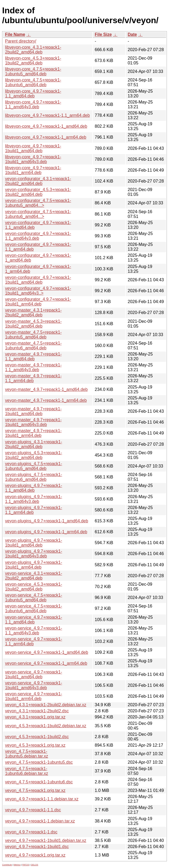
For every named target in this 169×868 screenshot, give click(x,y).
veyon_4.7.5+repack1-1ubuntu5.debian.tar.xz (27, 754)
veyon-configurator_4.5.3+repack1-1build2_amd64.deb (38, 192)
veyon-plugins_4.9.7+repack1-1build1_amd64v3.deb (34, 554)
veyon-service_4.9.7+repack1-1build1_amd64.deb (34, 674)
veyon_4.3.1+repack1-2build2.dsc (37, 711)
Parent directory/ (21, 41)
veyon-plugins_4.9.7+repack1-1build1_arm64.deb (34, 565)
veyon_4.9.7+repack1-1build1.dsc (37, 847)
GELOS (35, 865)
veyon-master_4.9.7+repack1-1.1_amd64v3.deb (33, 367)
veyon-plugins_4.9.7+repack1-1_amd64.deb (47, 521)
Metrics (17, 865)
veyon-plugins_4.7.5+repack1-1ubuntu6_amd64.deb (34, 477)
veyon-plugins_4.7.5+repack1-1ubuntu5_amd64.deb (34, 466)
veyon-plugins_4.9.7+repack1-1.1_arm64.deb (34, 510)
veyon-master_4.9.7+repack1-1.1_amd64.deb (33, 356)
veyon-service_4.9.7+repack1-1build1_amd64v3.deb (34, 685)
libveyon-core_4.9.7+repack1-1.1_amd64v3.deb (33, 104)
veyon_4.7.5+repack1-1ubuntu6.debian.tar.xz (27, 771)
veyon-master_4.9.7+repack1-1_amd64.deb (46, 389)
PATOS (26, 865)
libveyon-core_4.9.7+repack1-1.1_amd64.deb (33, 94)
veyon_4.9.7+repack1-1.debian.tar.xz (40, 821)
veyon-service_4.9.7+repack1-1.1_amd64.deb (34, 620)
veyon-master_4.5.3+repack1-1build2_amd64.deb (33, 324)
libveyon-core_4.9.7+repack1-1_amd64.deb (46, 126)
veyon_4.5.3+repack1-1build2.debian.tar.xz (46, 726)
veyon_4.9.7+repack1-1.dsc (31, 832)
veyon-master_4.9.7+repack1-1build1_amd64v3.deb (33, 422)
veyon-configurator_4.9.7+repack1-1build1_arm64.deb (38, 302)
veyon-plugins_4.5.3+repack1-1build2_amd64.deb (34, 455)
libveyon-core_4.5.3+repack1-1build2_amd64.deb (33, 61)
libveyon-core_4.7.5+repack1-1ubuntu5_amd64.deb (33, 71)
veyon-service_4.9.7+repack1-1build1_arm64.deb (34, 696)
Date (132, 34)
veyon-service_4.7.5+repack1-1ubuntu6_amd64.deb (34, 608)
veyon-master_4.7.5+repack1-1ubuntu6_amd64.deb (33, 346)
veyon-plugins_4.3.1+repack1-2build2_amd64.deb (34, 444)
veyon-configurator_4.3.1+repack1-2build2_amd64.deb (38, 181)
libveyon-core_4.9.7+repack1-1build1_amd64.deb (33, 148)
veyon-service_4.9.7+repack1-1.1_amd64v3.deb (34, 631)
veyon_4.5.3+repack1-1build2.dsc (37, 737)
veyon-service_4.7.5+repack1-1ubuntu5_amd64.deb (34, 598)
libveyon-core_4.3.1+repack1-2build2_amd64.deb (33, 50)
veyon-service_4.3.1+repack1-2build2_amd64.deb (34, 576)
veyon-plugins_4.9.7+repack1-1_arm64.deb (46, 532)
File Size (103, 34)
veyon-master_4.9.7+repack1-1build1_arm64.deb (33, 433)
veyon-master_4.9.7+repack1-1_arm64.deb (46, 400)
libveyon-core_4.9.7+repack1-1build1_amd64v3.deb (33, 159)
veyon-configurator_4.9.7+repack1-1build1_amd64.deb (38, 280)
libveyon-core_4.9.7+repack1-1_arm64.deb (46, 137)
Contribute (7, 865)
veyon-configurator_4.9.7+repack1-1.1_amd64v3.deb (38, 236)
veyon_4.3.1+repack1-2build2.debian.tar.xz (46, 705)
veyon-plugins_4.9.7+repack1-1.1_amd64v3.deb (34, 499)
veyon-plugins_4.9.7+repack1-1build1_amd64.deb (34, 543)
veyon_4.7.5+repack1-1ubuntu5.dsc (39, 762)
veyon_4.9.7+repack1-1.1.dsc (33, 810)
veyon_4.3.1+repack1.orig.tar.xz (35, 717)
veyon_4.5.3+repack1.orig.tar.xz (35, 745)
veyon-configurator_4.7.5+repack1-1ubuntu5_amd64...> (38, 203)
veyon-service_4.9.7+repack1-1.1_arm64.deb (34, 641)
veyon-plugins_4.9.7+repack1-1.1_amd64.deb (34, 488)
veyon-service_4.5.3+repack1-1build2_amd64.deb (34, 587)
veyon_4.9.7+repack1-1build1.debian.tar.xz (46, 840)
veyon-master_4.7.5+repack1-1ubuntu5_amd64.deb (33, 335)
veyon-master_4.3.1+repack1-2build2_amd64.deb (33, 313)
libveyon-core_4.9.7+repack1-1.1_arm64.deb (47, 115)
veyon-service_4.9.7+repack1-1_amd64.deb (47, 652)
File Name (15, 34)
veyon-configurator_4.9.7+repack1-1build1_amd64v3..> (38, 291)
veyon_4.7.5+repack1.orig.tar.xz (35, 790)
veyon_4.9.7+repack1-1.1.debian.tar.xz (42, 799)
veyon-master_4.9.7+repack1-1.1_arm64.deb (33, 378)
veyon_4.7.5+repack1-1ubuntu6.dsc (39, 782)
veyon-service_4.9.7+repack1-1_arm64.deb (46, 663)
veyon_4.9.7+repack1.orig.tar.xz (35, 855)
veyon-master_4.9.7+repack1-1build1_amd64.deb (33, 411)
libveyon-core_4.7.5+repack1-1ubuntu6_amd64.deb (33, 82)
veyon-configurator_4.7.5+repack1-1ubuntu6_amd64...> (38, 214)
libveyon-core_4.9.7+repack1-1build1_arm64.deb (33, 170)
